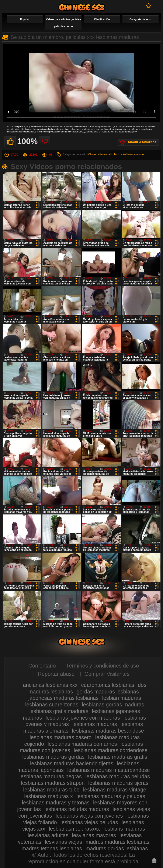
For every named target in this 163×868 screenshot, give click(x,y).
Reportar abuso (56, 674)
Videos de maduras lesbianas (81, 7)
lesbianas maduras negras (51, 776)
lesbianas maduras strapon (53, 783)
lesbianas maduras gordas (53, 757)
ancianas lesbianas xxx (50, 685)
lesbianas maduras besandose (108, 731)
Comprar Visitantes (107, 674)
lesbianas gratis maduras (59, 711)
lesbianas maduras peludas (118, 776)
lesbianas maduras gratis (118, 757)
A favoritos (149, 6)
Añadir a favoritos (142, 142)
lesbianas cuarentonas (52, 705)
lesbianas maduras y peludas (111, 796)
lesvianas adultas (48, 835)
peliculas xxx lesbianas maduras (126, 154)
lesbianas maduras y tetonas (56, 803)
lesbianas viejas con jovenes (89, 816)
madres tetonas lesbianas (52, 848)
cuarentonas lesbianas (108, 685)
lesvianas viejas (63, 842)
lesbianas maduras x (48, 796)
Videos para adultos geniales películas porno (63, 23)
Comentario (42, 666)
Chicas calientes (98, 154)
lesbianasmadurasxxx (74, 829)
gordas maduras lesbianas (108, 692)
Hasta (154, 860)
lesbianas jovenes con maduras (83, 718)
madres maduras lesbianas (117, 842)
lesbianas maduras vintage (115, 790)
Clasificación (102, 19)
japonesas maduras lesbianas (63, 698)
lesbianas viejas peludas (89, 822)
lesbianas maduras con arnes (82, 744)
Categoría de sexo (140, 19)
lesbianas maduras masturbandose (109, 770)
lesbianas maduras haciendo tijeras (72, 763)
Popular (25, 19)
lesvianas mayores (94, 835)
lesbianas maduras (95, 724)
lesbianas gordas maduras (113, 705)
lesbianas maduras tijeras (118, 783)
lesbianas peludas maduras (77, 809)
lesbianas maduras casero (61, 737)
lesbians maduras (124, 829)
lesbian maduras (122, 698)
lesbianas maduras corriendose (111, 750)
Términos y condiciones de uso (102, 666)
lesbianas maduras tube (51, 790)
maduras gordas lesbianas (117, 848)
